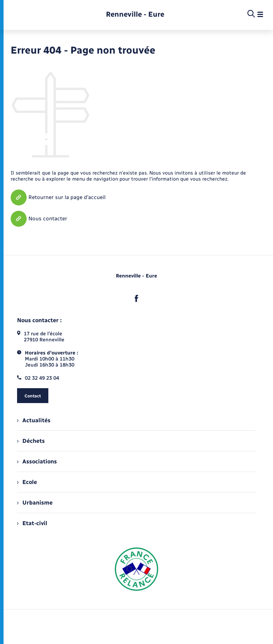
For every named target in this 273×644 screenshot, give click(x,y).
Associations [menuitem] (37, 461)
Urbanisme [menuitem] (35, 503)
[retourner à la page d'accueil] (135, 14)
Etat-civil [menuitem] (32, 523)
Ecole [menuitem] (27, 482)
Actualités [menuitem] (34, 420)
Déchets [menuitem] (31, 441)
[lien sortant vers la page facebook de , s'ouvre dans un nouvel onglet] (136, 298)
